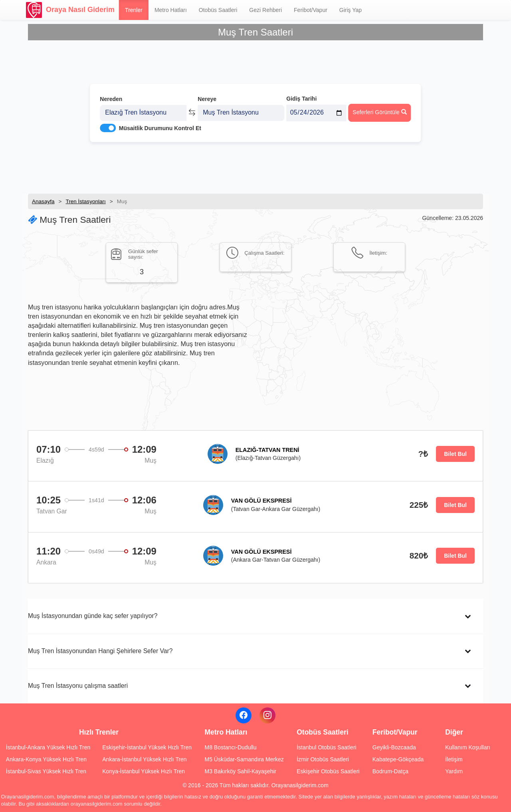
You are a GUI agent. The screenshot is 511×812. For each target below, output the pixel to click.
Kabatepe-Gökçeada (398, 759)
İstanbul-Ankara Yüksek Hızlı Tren (48, 747)
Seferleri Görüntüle (379, 108)
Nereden (111, 95)
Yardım (454, 771)
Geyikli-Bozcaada (394, 747)
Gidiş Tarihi (301, 95)
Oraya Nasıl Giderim (70, 10)
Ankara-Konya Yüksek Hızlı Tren (46, 759)
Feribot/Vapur (311, 10)
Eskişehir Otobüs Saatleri (328, 771)
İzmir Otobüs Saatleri (323, 759)
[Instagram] (267, 715)
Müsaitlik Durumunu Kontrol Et (160, 124)
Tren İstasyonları (85, 201)
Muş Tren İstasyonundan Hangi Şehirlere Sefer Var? (100, 651)
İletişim (454, 759)
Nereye (207, 95)
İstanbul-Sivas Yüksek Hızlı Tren (46, 771)
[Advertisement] (255, 166)
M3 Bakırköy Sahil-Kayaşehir (240, 771)
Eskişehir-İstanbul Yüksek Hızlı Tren (147, 747)
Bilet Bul (455, 454)
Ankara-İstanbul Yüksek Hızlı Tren (144, 759)
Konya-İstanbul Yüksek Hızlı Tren (144, 771)
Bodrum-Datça (390, 771)
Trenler (134, 10)
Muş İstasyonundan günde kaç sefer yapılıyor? (93, 616)
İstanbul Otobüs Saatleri (326, 747)
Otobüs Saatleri (218, 10)
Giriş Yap (351, 10)
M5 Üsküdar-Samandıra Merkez (244, 759)
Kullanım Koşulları (468, 747)
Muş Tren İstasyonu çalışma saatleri (78, 686)
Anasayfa (43, 201)
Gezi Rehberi (265, 10)
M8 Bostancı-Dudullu (230, 747)
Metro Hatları (171, 10)
